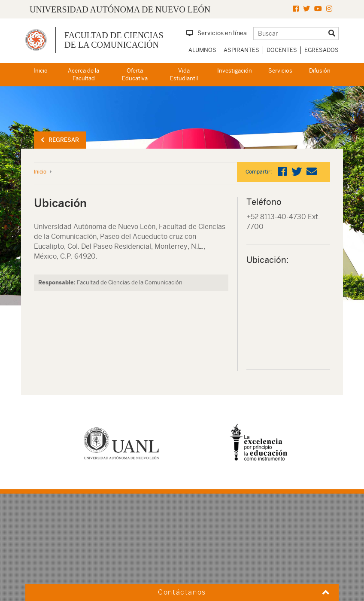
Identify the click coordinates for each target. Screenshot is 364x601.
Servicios (280, 71)
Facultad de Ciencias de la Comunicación (114, 40)
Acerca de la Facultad (83, 75)
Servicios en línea (217, 33)
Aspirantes (241, 50)
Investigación (235, 71)
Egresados (322, 50)
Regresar (60, 140)
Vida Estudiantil (184, 75)
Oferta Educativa (135, 75)
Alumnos (202, 50)
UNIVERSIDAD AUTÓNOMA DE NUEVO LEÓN (120, 9)
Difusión (320, 71)
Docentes (282, 50)
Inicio (41, 71)
